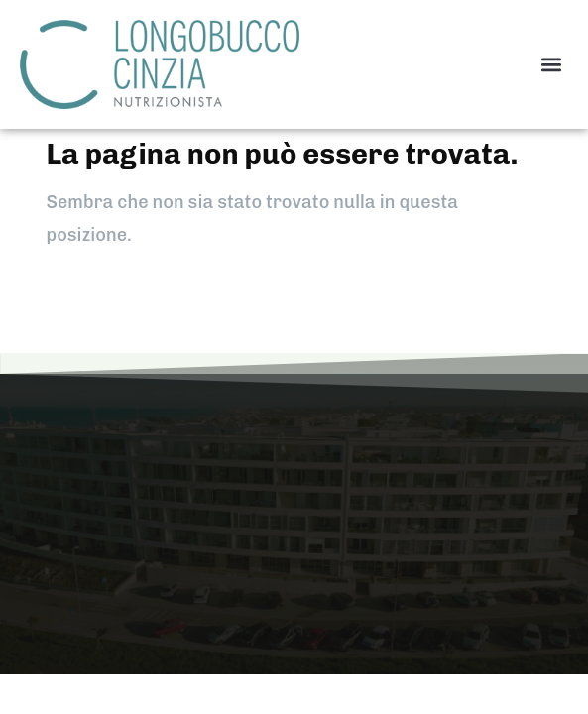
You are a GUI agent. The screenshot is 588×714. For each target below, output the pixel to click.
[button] (552, 64)
